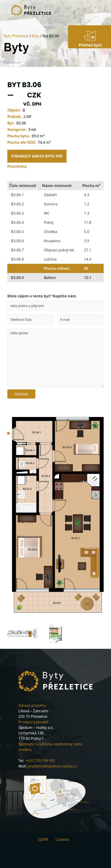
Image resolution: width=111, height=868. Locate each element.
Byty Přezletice (16, 36)
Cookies (62, 839)
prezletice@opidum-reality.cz (52, 766)
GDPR (43, 839)
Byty (36, 36)
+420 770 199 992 (40, 761)
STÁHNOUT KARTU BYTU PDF (37, 156)
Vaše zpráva (55, 358)
